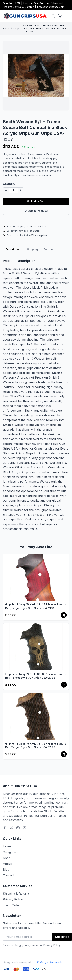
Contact (8, 875)
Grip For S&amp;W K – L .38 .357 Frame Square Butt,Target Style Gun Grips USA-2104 (36, 606)
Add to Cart (36, 201)
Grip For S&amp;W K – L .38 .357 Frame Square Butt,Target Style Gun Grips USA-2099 (36, 745)
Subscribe (62, 937)
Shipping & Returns (16, 894)
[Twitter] (11, 828)
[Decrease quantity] (6, 190)
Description (13, 249)
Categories (10, 852)
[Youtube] (25, 828)
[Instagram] (18, 828)
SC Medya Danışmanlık (49, 962)
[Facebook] (5, 828)
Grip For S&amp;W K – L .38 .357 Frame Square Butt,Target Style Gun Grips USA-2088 (36, 676)
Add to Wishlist (36, 211)
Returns (49, 249)
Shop (16, 28)
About (7, 864)
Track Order (11, 905)
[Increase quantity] (21, 190)
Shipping (32, 249)
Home (6, 28)
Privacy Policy (13, 899)
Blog (6, 870)
